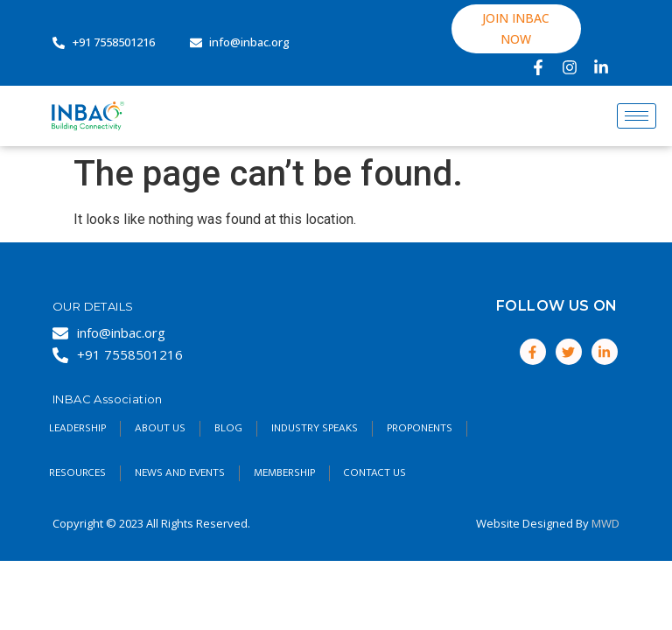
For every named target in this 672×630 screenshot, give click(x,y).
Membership (284, 472)
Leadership (77, 428)
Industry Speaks (315, 428)
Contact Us (375, 472)
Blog (228, 428)
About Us (160, 428)
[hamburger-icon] (637, 116)
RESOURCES (77, 472)
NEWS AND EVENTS (180, 472)
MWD (605, 523)
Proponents (420, 428)
